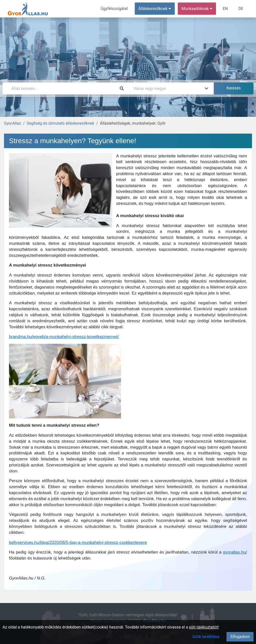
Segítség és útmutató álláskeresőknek (60, 123)
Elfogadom (240, 637)
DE (241, 9)
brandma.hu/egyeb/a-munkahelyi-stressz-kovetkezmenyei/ (64, 337)
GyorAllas (12, 123)
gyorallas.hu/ (235, 552)
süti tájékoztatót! (204, 627)
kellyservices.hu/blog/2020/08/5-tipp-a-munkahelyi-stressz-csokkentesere (78, 542)
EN (225, 9)
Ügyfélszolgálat (114, 9)
